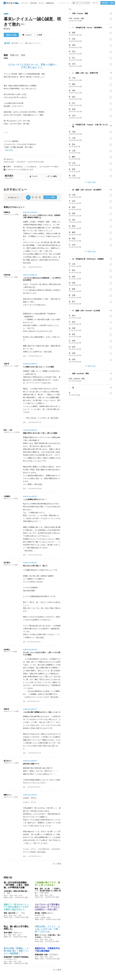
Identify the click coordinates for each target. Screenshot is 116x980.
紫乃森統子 (54, 955)
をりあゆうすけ (11, 959)
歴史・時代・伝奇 (16, 896)
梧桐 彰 (6, 709)
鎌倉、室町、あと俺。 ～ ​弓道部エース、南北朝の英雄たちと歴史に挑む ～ (48, 891)
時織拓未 (7, 212)
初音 (23, 913)
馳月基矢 (7, 29)
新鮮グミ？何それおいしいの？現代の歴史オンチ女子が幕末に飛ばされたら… (16, 907)
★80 (36, 895)
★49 (5, 916)
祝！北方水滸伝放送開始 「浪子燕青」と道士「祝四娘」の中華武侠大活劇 (16, 885)
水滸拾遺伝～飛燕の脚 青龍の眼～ (16, 891)
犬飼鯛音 (7, 496)
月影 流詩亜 (44, 893)
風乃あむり (8, 761)
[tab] (6, 56)
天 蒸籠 (7, 893)
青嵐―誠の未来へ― (12, 913)
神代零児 (7, 563)
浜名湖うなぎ (40, 915)
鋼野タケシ (8, 795)
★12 (36, 957)
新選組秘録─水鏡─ (42, 955)
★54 (5, 962)
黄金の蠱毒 (8, 933)
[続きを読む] (32, 112)
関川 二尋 (8, 430)
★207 (6, 896)
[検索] (73, 3)
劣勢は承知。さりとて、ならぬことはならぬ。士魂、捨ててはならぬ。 (47, 929)
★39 (36, 940)
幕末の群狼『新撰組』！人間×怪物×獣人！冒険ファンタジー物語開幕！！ (16, 951)
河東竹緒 (7, 275)
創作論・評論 (46, 918)
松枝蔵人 (7, 650)
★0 (5, 935)
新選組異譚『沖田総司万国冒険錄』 (17, 957)
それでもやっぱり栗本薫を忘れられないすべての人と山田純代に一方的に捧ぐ (47, 907)
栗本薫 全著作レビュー (44, 913)
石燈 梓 (6, 364)
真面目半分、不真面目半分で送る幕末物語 (47, 950)
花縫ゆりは (18, 933)
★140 (37, 918)
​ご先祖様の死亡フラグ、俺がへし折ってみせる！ (47, 884)
